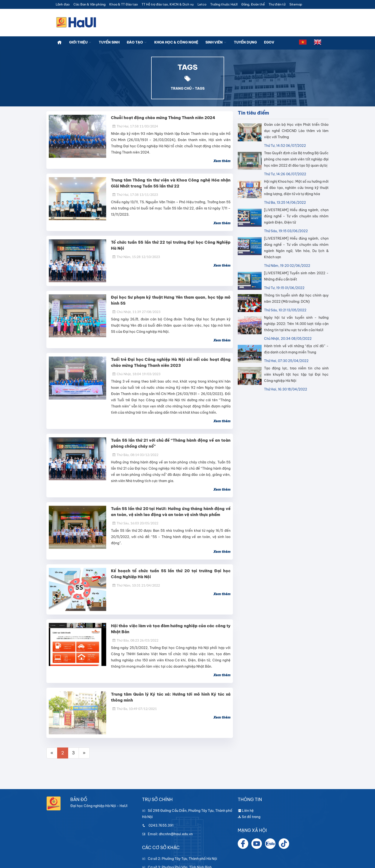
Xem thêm (222, 161)
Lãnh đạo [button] (63, 4)
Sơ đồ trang (249, 817)
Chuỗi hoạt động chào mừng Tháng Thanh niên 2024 (163, 118)
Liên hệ (246, 811)
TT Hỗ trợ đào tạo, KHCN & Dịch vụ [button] (168, 4)
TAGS (200, 88)
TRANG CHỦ (181, 88)
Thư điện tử (277, 4)
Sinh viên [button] (216, 42)
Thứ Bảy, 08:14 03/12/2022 (135, 455)
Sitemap (296, 4)
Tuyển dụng (245, 42)
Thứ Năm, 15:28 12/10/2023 (136, 257)
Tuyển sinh (109, 42)
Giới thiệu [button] (80, 42)
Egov (269, 42)
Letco (202, 4)
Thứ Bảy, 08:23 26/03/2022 (135, 640)
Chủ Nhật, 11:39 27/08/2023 (136, 312)
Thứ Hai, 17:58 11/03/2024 (135, 126)
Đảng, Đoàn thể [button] (253, 4)
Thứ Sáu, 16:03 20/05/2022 (135, 523)
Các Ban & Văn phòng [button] (89, 4)
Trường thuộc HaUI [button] (224, 4)
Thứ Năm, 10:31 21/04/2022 (136, 585)
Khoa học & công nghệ (176, 42)
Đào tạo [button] (137, 42)
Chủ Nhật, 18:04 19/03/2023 (136, 374)
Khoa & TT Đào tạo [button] (124, 4)
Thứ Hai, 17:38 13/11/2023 (135, 195)
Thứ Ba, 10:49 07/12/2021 (135, 709)
